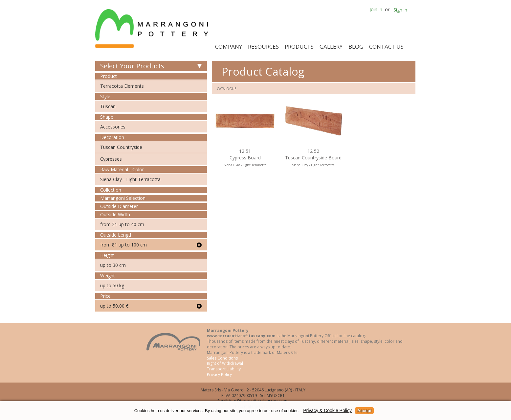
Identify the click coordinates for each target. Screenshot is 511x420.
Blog (356, 47)
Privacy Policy (219, 374)
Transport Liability (224, 369)
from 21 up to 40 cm (122, 224)
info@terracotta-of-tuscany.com (259, 401)
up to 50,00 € (114, 306)
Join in (376, 9)
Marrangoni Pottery (153, 28)
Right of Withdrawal (225, 363)
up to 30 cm (113, 265)
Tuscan (108, 106)
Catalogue (227, 89)
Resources (263, 47)
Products (299, 47)
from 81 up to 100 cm (123, 245)
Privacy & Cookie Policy (327, 410)
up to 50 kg (112, 285)
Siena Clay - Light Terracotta (130, 179)
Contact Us (386, 47)
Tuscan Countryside (121, 147)
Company (229, 47)
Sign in (400, 10)
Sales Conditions (222, 358)
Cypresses (111, 159)
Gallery (331, 47)
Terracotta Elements (122, 86)
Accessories (113, 127)
